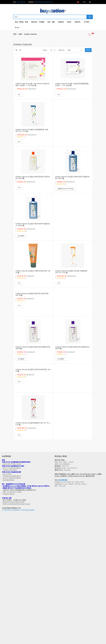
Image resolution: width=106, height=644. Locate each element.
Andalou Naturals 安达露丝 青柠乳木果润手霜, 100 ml (33, 370)
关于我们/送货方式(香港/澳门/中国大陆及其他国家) (18, 510)
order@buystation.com (43, 2)
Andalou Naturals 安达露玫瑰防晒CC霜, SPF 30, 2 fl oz (33, 424)
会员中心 (57, 612)
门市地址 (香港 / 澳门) (8, 588)
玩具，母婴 (51, 22)
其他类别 (61, 22)
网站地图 (57, 584)
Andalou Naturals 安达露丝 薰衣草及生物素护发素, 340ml (33, 348)
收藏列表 (57, 617)
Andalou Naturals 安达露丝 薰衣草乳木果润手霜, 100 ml (32, 294)
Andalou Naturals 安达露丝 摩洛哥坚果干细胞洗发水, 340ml (33, 225)
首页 (15, 34)
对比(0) (88, 50)
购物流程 (5, 586)
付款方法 (5, 592)
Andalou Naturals (30, 34)
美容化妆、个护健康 (38, 22)
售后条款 (5, 584)
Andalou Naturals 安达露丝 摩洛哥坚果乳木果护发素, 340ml (33, 178)
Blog (17, 28)
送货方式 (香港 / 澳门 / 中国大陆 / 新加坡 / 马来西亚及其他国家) (21, 590)
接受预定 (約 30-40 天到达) (66, 189)
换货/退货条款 (6, 596)
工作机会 (5, 603)
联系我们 (57, 581)
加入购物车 (21, 236)
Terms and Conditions (48, 643)
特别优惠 (5, 615)
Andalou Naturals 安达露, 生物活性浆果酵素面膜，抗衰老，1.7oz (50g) (73, 84)
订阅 (11, 565)
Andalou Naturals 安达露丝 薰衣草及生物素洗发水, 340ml (73, 348)
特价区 (69, 22)
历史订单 (57, 615)
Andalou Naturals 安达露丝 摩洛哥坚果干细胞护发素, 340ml (72, 178)
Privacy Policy (61, 643)
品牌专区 (78, 22)
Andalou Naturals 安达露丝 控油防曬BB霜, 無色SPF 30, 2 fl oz (32, 130)
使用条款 (5, 600)
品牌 (20, 34)
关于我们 (87, 22)
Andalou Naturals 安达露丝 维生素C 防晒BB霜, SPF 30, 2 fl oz (71, 272)
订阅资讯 (57, 619)
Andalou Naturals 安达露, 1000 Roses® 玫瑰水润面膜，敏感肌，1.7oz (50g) (32, 84)
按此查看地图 (63, 480)
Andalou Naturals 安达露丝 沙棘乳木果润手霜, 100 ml (33, 272)
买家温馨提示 (6, 581)
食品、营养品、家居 (21, 22)
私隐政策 (5, 598)
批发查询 (5, 594)
